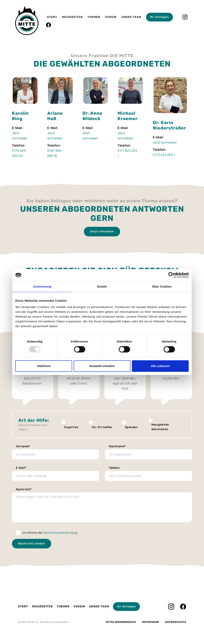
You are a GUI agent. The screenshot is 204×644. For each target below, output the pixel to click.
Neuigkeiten (72, 17)
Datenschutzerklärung (58, 533)
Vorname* (23, 446)
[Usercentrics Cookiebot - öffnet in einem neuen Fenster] (171, 275)
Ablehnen (44, 366)
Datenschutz (176, 622)
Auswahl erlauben (102, 366)
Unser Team (131, 17)
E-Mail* (21, 468)
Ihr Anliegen (159, 17)
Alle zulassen (160, 366)
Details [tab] (102, 286)
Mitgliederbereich (121, 622)
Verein (111, 17)
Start (52, 17)
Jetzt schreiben (165, 142)
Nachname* (117, 446)
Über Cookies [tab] (162, 286)
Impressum (151, 622)
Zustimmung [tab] (42, 286)
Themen (94, 17)
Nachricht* (24, 489)
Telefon (114, 468)
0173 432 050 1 (164, 155)
